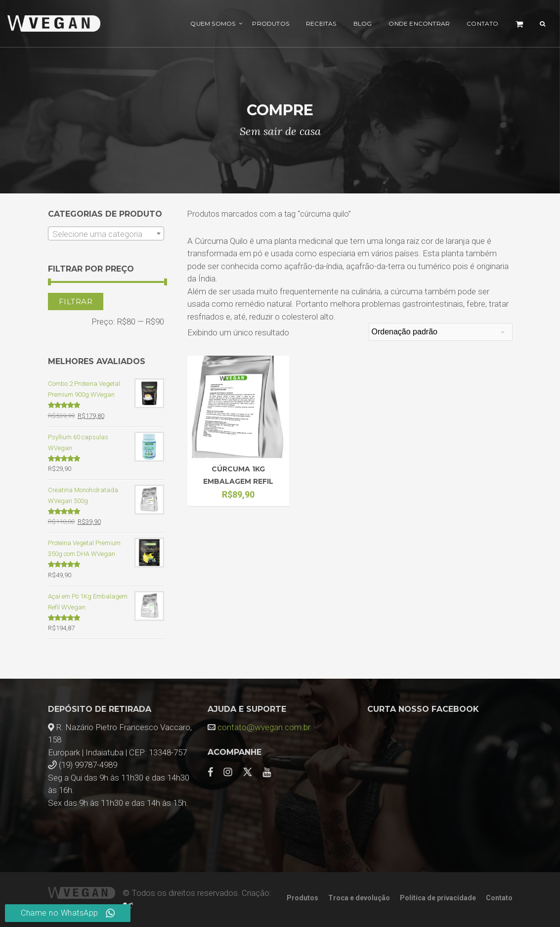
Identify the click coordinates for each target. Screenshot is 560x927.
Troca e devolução (359, 898)
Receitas (321, 23)
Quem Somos (213, 23)
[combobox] (106, 233)
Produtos (271, 23)
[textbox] (106, 234)
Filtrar (76, 301)
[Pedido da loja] (441, 332)
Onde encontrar (419, 23)
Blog (363, 23)
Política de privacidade (438, 898)
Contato (482, 23)
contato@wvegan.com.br (264, 727)
